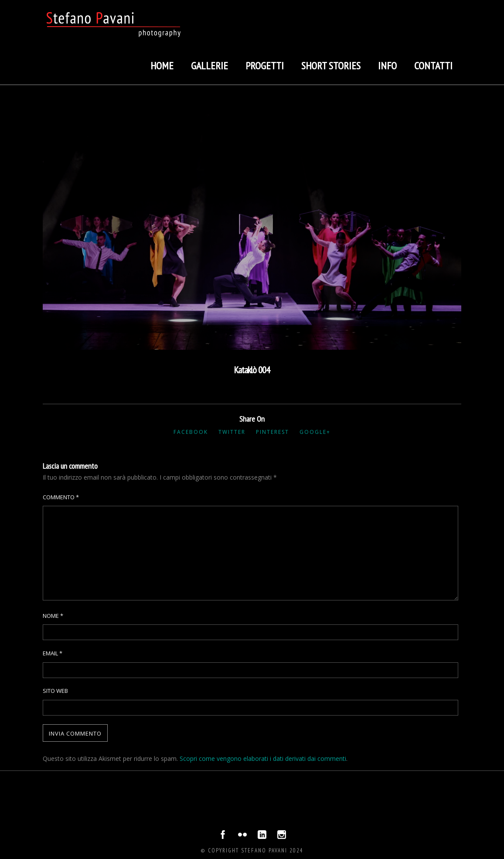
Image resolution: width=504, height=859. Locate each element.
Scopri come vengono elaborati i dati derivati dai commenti (263, 758)
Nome (53, 616)
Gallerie (209, 66)
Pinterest (272, 432)
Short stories (331, 66)
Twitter (232, 432)
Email (53, 653)
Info (387, 66)
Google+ (315, 432)
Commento (61, 497)
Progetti (265, 66)
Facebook (191, 432)
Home (162, 66)
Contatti (433, 66)
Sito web (55, 691)
